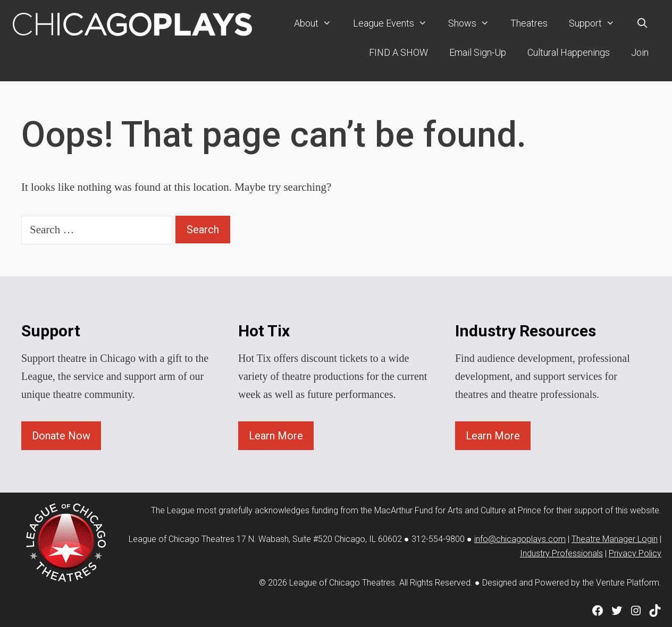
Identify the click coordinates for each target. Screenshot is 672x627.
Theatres (529, 23)
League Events (395, 23)
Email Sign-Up (478, 52)
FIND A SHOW (398, 52)
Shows (474, 23)
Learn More (276, 435)
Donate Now (61, 435)
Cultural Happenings (569, 52)
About (318, 23)
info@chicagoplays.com (520, 539)
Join (640, 52)
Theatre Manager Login (615, 539)
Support (597, 23)
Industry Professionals (561, 553)
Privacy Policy (635, 553)
